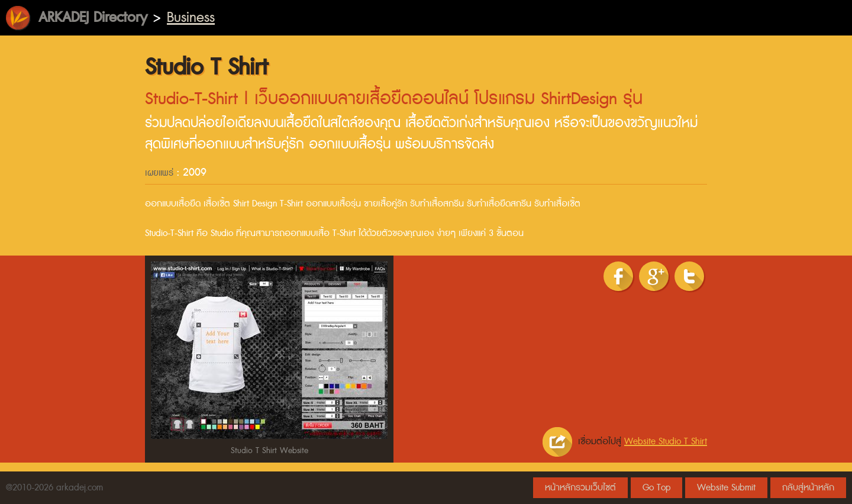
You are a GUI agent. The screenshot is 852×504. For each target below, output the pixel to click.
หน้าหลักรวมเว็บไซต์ (580, 488)
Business (191, 17)
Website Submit (726, 488)
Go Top (656, 488)
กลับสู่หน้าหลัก (808, 488)
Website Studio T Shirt (666, 442)
